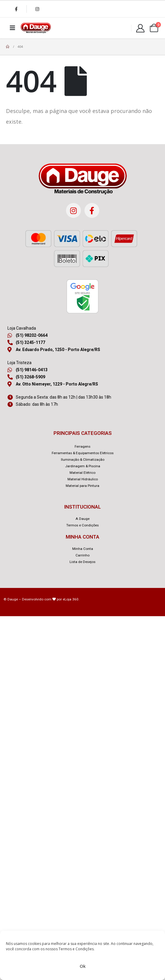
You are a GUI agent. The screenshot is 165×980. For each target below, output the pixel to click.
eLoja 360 (71, 599)
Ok (83, 966)
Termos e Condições (76, 949)
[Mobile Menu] (12, 28)
